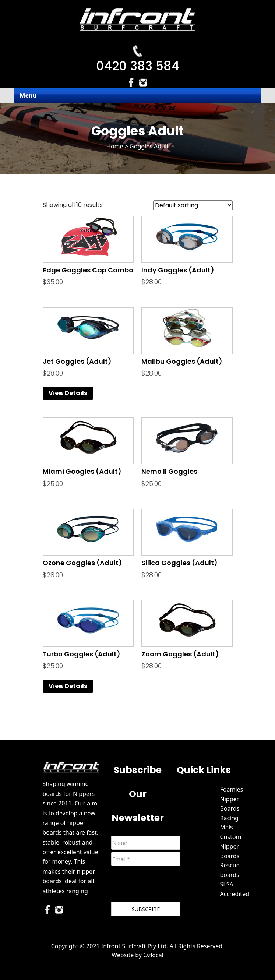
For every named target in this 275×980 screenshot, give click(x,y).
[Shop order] (193, 205)
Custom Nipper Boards (231, 846)
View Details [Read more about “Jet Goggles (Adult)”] (68, 393)
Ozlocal (153, 955)
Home (115, 146)
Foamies (232, 789)
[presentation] (167, 885)
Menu (28, 95)
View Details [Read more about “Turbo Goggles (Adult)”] (68, 686)
